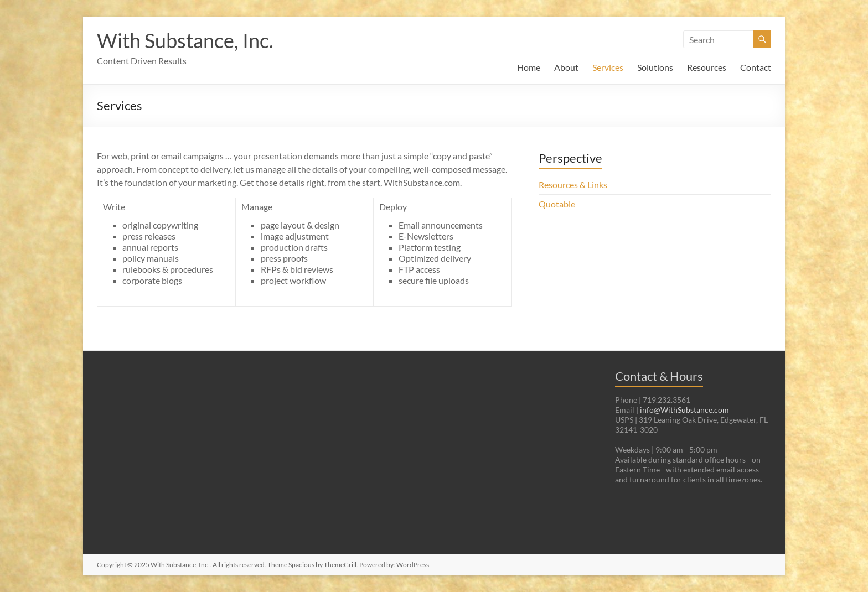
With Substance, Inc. (185, 40)
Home (529, 67)
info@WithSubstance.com (684, 410)
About (566, 67)
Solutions (655, 67)
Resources (707, 67)
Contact (756, 67)
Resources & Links (573, 185)
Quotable (557, 204)
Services (608, 67)
